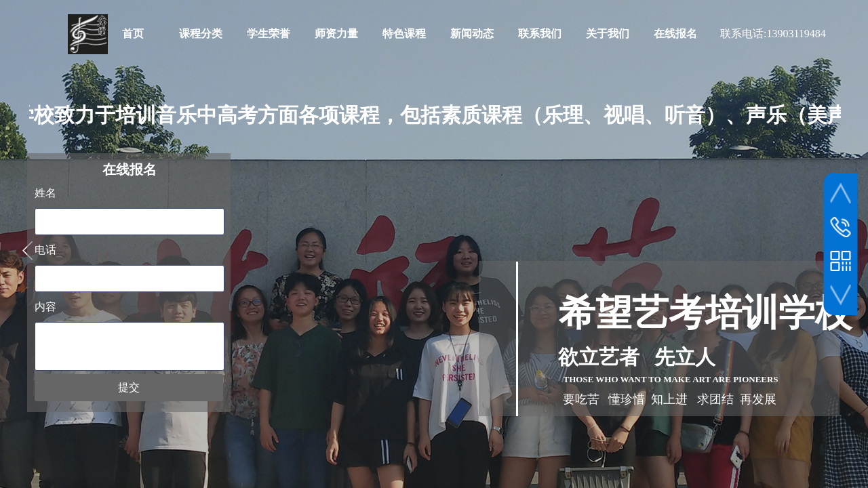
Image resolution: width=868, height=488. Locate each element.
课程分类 (201, 34)
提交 (129, 387)
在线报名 (675, 34)
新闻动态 (472, 34)
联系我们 (540, 34)
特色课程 (404, 34)
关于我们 (608, 34)
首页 (133, 34)
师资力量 (336, 34)
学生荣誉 (269, 34)
